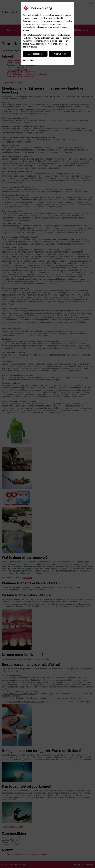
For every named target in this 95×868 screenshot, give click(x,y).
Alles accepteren (35, 54)
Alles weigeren (60, 54)
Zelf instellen (29, 60)
